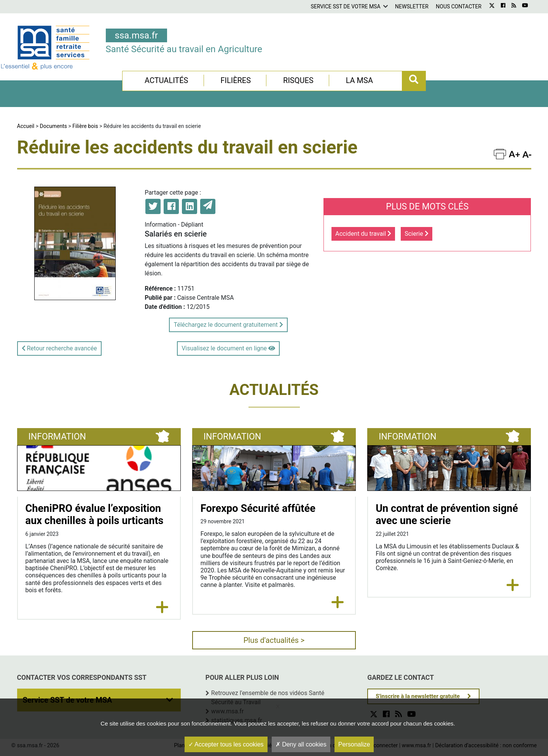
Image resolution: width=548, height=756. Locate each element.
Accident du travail (363, 234)
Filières (236, 80)
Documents (53, 126)
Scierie (417, 234)
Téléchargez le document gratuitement (228, 325)
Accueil (26, 126)
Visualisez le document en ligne (228, 348)
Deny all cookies (301, 744)
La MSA (359, 80)
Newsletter (412, 6)
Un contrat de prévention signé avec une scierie (447, 515)
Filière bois (85, 126)
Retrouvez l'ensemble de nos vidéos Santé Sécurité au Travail (268, 698)
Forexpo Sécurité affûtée (258, 508)
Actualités (166, 80)
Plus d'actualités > (274, 640)
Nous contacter (459, 6)
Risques (298, 80)
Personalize (354, 744)
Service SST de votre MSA (345, 6)
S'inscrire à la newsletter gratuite (418, 696)
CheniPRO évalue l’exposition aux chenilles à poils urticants (95, 515)
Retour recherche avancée (59, 348)
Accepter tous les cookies (226, 744)
